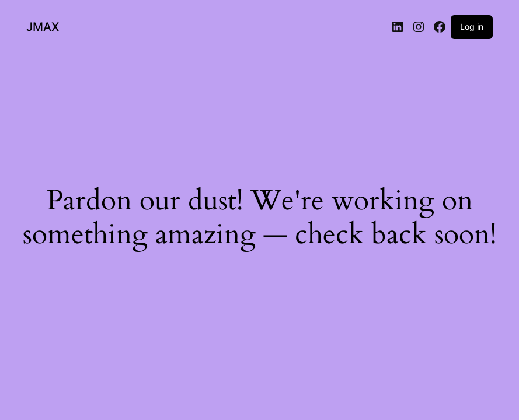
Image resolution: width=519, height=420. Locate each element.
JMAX (43, 27)
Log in (472, 27)
